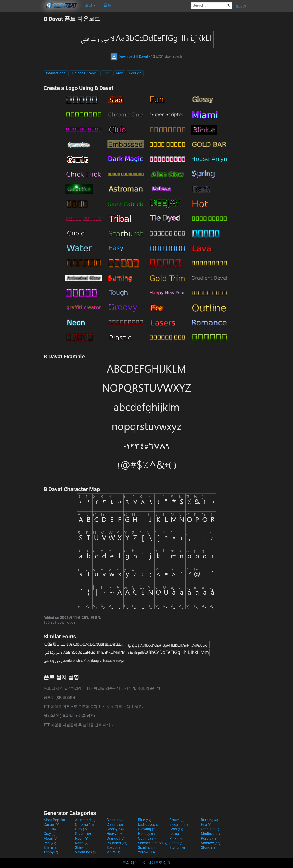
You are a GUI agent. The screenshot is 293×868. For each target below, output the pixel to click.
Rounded (117, 843)
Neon (82, 838)
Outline (147, 838)
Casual (51, 824)
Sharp (51, 848)
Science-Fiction (153, 843)
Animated (85, 820)
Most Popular (54, 820)
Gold (176, 829)
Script (176, 843)
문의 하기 (130, 863)
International (56, 73)
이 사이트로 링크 (157, 863)
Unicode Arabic (85, 73)
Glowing (148, 829)
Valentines (86, 852)
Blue (145, 820)
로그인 (241, 6)
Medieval (211, 834)
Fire (206, 824)
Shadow (211, 843)
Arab (119, 73)
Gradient (210, 829)
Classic (115, 824)
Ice (174, 834)
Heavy (115, 834)
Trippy (51, 852)
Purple (209, 838)
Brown (177, 820)
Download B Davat (129, 57)
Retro (82, 843)
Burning (209, 820)
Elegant (179, 824)
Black (114, 820)
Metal (51, 838)
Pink (176, 838)
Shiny (82, 848)
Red (50, 843)
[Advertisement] (22, 84)
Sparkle (146, 848)
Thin (106, 73)
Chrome (85, 824)
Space (114, 848)
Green (83, 834)
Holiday (146, 834)
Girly (81, 829)
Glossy (115, 829)
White (113, 852)
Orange (115, 838)
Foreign (135, 73)
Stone (208, 848)
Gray (49, 834)
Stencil (177, 848)
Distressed (150, 824)
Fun (50, 829)
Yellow (146, 852)
